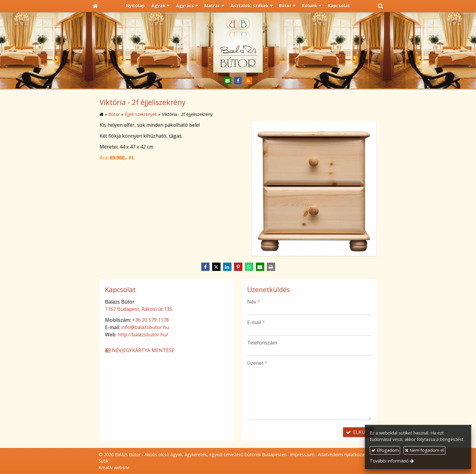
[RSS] (248, 81)
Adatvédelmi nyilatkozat (342, 454)
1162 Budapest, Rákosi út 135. (139, 309)
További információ (389, 461)
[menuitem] (136, 6)
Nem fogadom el (424, 450)
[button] (381, 6)
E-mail (256, 322)
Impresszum (302, 454)
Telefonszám (262, 343)
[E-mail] (228, 81)
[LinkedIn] (227, 267)
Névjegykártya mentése (139, 350)
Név (254, 302)
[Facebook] (238, 81)
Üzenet (257, 363)
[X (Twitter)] (216, 267)
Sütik (104, 461)
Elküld (359, 432)
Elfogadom (385, 450)
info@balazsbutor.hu (145, 327)
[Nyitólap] (95, 6)
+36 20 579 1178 (150, 320)
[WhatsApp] (249, 267)
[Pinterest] (238, 267)
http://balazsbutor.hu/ (143, 334)
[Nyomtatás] (271, 267)
